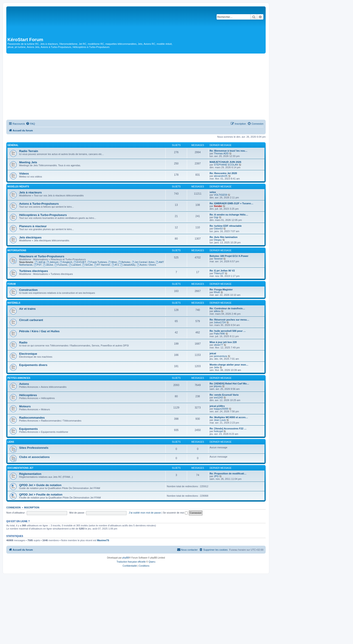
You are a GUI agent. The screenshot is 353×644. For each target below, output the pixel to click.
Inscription (32, 507)
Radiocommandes (32, 418)
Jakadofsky (128, 265)
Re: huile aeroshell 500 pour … (228, 331)
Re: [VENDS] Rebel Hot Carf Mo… (229, 384)
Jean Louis (220, 420)
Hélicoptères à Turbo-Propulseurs (43, 215)
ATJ (115, 265)
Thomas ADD (221, 153)
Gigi (216, 217)
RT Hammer (102, 265)
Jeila (216, 367)
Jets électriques (30, 237)
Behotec (124, 262)
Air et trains (27, 309)
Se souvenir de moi (175, 513)
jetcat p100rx (217, 406)
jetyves (218, 386)
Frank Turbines (97, 262)
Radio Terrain (29, 151)
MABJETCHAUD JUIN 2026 (225, 162)
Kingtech (66, 262)
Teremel (218, 259)
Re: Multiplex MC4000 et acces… (229, 417)
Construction (28, 290)
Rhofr (217, 292)
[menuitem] (30, 124)
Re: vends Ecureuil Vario (224, 395)
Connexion (14, 507)
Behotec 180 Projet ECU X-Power (229, 256)
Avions (24, 384)
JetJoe (48, 265)
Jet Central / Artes (143, 262)
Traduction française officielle (131, 562)
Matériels (14, 303)
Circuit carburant (31, 320)
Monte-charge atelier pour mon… (229, 365)
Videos (24, 174)
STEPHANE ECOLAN (226, 165)
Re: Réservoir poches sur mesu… (229, 320)
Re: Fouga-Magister (221, 289)
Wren (113, 262)
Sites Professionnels (34, 448)
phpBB (126, 558)
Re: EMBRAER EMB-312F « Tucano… (231, 203)
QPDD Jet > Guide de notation (40, 485)
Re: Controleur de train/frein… (227, 308)
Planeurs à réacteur (33, 226)
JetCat (40, 262)
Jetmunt (52, 262)
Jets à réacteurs (30, 192)
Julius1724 (220, 322)
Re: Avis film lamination (224, 237)
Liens (11, 442)
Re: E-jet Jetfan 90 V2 (222, 271)
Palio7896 (219, 334)
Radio (23, 342)
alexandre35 (221, 176)
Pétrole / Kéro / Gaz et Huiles (39, 331)
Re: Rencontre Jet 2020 (223, 173)
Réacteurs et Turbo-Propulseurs (42, 256)
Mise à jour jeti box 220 (223, 342)
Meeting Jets (28, 162)
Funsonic (61, 265)
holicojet (218, 431)
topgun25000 (221, 409)
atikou (217, 311)
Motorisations (17, 250)
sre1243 (218, 397)
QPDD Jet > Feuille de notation (41, 495)
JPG (216, 476)
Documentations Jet (20, 468)
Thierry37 (219, 273)
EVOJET (80, 262)
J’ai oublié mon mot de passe (145, 513)
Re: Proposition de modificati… (228, 473)
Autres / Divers (146, 265)
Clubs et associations (34, 457)
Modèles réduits (18, 187)
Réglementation (30, 474)
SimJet (87, 265)
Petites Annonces (19, 378)
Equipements (28, 429)
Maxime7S (103, 540)
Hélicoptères (28, 395)
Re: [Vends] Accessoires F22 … (228, 429)
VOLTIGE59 (221, 195)
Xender (218, 206)
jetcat (213, 353)
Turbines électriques (34, 271)
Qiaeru (152, 562)
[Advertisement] (136, 87)
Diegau (218, 240)
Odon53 (218, 229)
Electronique (28, 354)
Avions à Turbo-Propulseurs (39, 204)
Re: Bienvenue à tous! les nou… (229, 151)
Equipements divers (33, 365)
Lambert (75, 265)
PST (38, 265)
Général (13, 145)
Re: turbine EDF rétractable (226, 226)
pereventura (221, 356)
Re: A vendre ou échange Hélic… (229, 215)
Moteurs (25, 406)
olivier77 (218, 345)
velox (213, 192)
